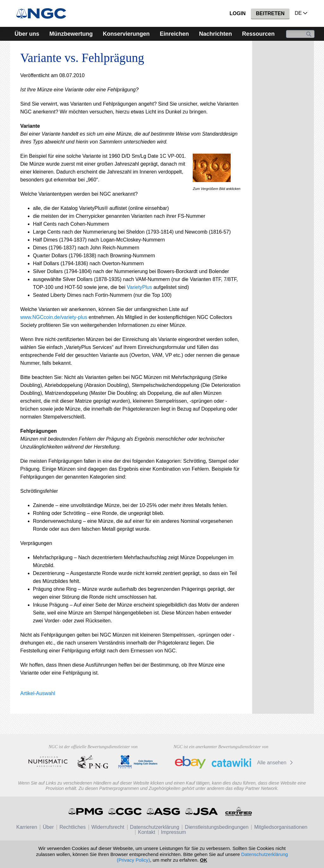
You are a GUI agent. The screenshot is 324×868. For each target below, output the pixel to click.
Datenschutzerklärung (155, 827)
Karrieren (27, 827)
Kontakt (146, 832)
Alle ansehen (276, 763)
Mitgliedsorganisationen (281, 827)
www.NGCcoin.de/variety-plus (54, 317)
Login (238, 13)
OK (204, 860)
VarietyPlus (140, 287)
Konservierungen (126, 34)
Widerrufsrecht (108, 827)
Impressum (174, 832)
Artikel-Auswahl (38, 693)
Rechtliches (73, 827)
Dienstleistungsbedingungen (217, 827)
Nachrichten (215, 34)
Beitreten (270, 13)
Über (48, 827)
